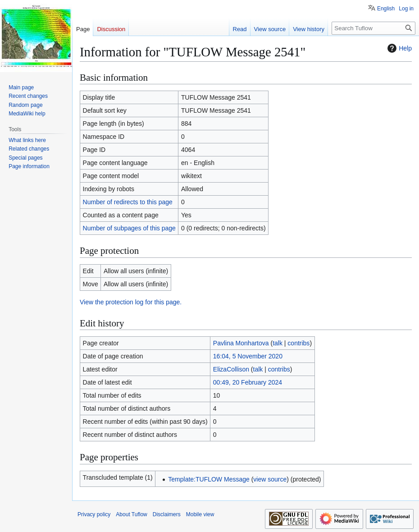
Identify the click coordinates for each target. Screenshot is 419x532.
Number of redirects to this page (128, 202)
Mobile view (200, 514)
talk (278, 343)
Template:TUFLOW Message (209, 479)
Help (399, 48)
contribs (298, 343)
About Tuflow (131, 514)
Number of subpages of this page (129, 228)
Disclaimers (167, 514)
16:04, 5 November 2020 (248, 356)
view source (270, 479)
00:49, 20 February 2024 (248, 382)
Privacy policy (94, 514)
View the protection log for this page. (131, 302)
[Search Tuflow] (373, 28)
